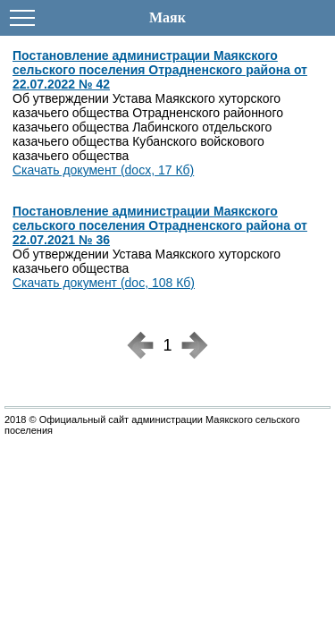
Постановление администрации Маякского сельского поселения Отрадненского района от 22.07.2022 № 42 (160, 70)
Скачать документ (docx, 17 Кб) (103, 170)
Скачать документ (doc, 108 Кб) (104, 283)
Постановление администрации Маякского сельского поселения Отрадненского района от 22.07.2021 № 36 (160, 225)
